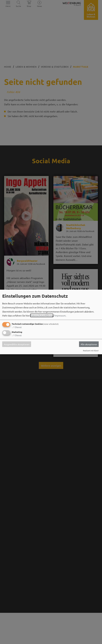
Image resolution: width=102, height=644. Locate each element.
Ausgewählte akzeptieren (17, 344)
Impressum (60, 315)
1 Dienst (17, 327)
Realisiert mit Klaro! (91, 350)
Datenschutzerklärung (42, 315)
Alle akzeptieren (89, 344)
